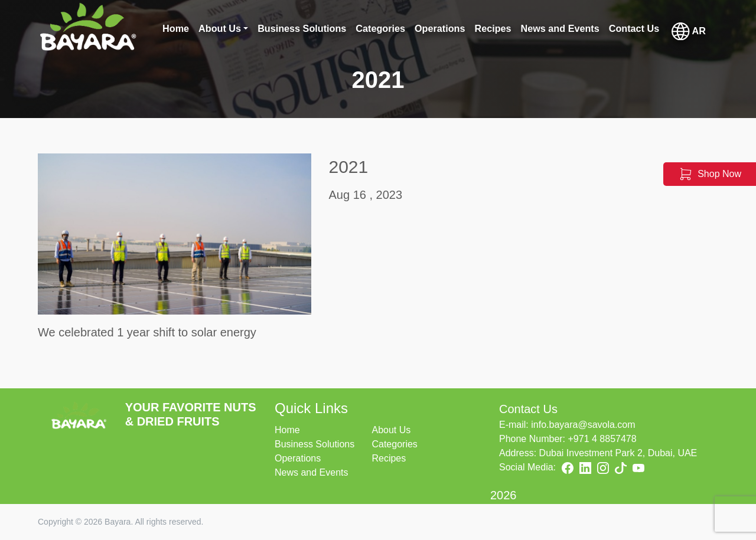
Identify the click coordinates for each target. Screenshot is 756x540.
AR (689, 31)
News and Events (312, 472)
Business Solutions (315, 444)
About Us (391, 430)
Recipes (389, 458)
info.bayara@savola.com (583, 425)
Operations (298, 458)
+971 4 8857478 (602, 439)
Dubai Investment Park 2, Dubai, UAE (618, 453)
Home (287, 430)
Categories (394, 444)
